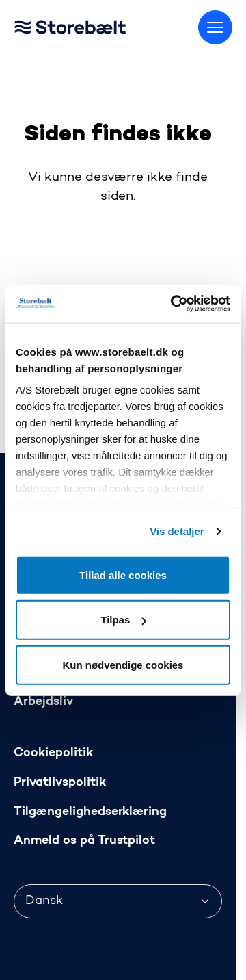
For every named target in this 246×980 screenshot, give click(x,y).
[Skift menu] (215, 27)
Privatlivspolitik (60, 783)
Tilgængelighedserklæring (90, 812)
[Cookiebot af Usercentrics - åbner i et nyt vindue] (174, 304)
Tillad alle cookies (123, 575)
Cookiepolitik (53, 753)
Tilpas (123, 620)
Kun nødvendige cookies (123, 664)
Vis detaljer (177, 531)
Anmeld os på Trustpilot (84, 841)
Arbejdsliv (43, 702)
